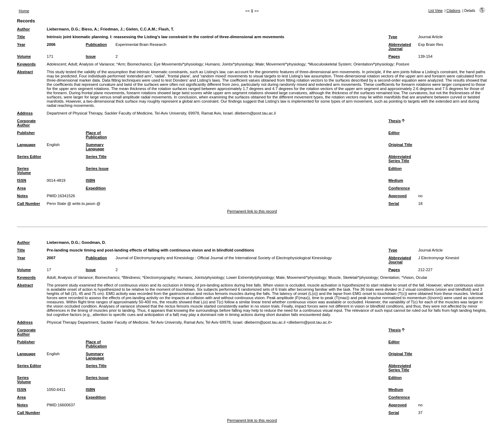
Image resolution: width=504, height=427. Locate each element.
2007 (51, 258)
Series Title (96, 157)
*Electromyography (159, 277)
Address (25, 113)
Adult (73, 64)
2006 (51, 44)
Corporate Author (26, 123)
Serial (394, 204)
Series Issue (97, 168)
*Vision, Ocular (414, 277)
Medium (396, 180)
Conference (399, 188)
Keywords (26, 64)
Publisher (26, 133)
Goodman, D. (94, 242)
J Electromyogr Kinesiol (439, 258)
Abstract (25, 72)
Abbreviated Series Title (400, 159)
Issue (91, 56)
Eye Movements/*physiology (178, 64)
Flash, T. (166, 29)
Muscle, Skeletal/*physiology (353, 277)
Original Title (400, 145)
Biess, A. (90, 29)
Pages (394, 56)
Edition (395, 168)
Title (21, 37)
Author (24, 29)
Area (22, 188)
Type (393, 37)
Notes (23, 196)
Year (21, 44)
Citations (454, 11)
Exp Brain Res (431, 44)
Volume (24, 56)
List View (436, 11)
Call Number (29, 204)
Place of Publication (96, 135)
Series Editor (29, 157)
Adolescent (57, 64)
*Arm (121, 64)
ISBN (90, 180)
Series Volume (24, 171)
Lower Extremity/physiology (250, 277)
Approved (398, 196)
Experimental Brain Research (141, 44)
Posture (403, 64)
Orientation (390, 277)
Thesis (395, 121)
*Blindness (131, 277)
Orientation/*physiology (374, 64)
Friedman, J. (112, 29)
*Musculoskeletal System (329, 64)
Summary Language (95, 147)
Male (260, 64)
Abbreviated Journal (400, 47)
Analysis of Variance (97, 64)
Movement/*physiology (286, 64)
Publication (96, 44)
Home (24, 11)
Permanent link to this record (252, 211)
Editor (394, 133)
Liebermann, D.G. (63, 29)
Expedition (96, 188)
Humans (212, 64)
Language (26, 145)
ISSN (22, 180)
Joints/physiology (209, 277)
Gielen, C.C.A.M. (141, 29)
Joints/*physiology (238, 64)
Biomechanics (140, 64)
